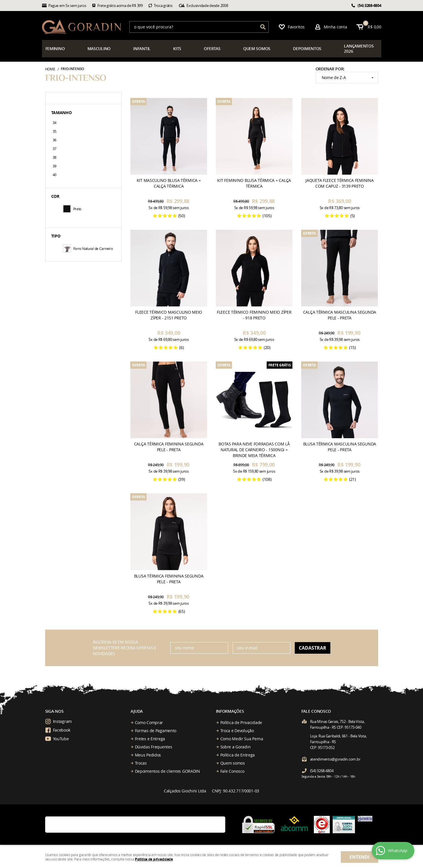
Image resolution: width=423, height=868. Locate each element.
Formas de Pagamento (156, 731)
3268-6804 (369, 6)
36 (55, 140)
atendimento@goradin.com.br (335, 759)
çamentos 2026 (359, 49)
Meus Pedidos (148, 755)
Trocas (141, 763)
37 (55, 149)
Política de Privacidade (241, 722)
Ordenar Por (330, 69)
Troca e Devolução (237, 731)
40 (55, 175)
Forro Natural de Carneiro (88, 248)
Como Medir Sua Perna (242, 739)
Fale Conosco (232, 771)
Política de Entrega (238, 755)
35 (55, 131)
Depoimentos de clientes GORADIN (167, 771)
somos (257, 49)
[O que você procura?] (263, 27)
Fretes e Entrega (150, 739)
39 (55, 166)
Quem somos (233, 763)
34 (55, 123)
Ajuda (137, 711)
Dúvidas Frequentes (154, 747)
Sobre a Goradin (236, 747)
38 (55, 157)
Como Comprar (149, 722)
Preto (72, 209)
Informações (230, 711)
